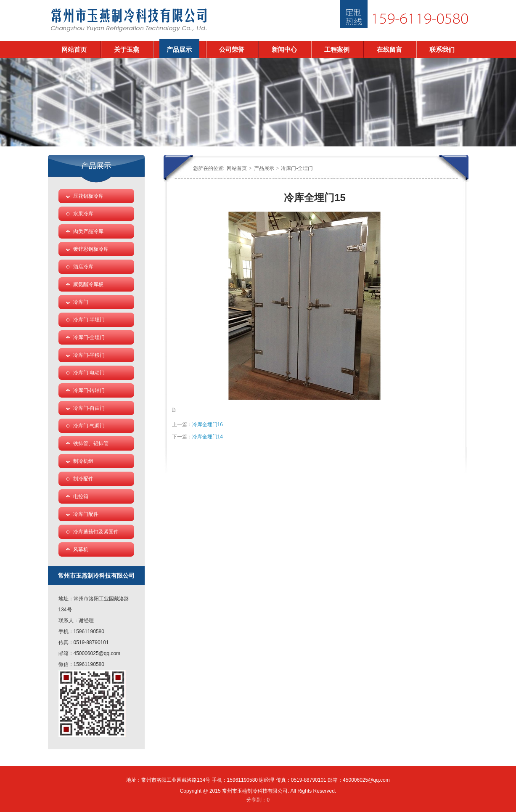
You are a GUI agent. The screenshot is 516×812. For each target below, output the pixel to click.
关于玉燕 (127, 50)
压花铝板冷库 (88, 196)
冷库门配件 (86, 514)
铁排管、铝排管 (91, 443)
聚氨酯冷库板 (88, 284)
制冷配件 (83, 479)
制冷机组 (83, 461)
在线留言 (389, 50)
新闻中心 (284, 50)
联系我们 (442, 50)
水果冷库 (83, 214)
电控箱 (81, 496)
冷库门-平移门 (89, 355)
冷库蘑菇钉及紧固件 (96, 532)
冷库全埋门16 (208, 425)
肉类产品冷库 (88, 231)
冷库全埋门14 (208, 437)
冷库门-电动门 (89, 373)
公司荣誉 (232, 50)
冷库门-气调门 (89, 426)
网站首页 (74, 50)
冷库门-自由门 (89, 408)
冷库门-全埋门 (297, 168)
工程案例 (337, 50)
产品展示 (179, 50)
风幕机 (81, 549)
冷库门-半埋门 (89, 320)
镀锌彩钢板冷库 (91, 249)
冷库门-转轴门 (89, 390)
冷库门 (81, 302)
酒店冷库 (83, 267)
